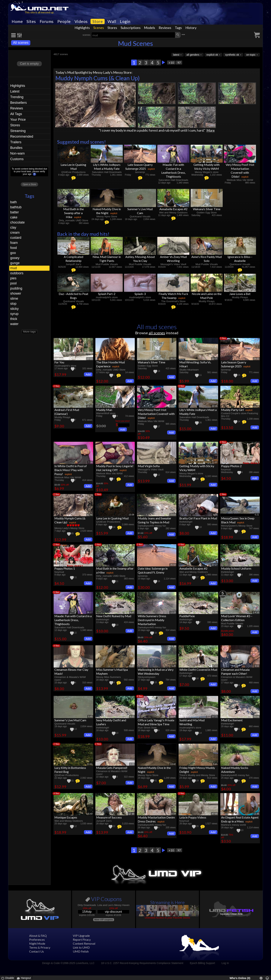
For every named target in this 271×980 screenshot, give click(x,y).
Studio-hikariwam (189, 370)
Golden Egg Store (207, 213)
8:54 (215, 612)
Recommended (22, 136)
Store (98, 21)
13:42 (173, 764)
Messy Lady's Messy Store (112, 72)
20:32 (90, 359)
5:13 (215, 666)
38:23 (173, 359)
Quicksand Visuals (140, 216)
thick (14, 319)
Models (150, 28)
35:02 (173, 565)
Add (88, 374)
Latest (15, 91)
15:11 (131, 359)
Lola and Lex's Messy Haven (113, 905)
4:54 (257, 764)
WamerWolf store (106, 413)
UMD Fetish (81, 951)
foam (14, 243)
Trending (17, 97)
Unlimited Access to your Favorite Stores (167, 918)
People (64, 21)
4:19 (90, 666)
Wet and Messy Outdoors (173, 213)
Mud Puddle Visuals (107, 264)
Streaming (18, 131)
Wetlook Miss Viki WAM (240, 180)
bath (13, 202)
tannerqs (140, 172)
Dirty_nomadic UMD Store (74, 220)
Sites (31, 21)
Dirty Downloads (87, 905)
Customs (17, 159)
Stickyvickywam (147, 677)
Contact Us (37, 951)
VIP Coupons (104, 900)
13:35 (256, 814)
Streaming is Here (167, 902)
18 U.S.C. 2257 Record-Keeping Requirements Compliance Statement (142, 963)
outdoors (17, 273)
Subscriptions (131, 28)
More (211, 130)
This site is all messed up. (39, 12)
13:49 (131, 814)
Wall (112, 21)
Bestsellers (18, 103)
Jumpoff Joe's (73, 264)
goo (13, 253)
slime (14, 299)
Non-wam (17, 153)
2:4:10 (256, 612)
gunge (15, 263)
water (14, 324)
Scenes (99, 28)
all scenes (157, 333)
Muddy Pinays (207, 301)
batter (14, 212)
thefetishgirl (186, 522)
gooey (15, 258)
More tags (29, 332)
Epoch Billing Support (202, 963)
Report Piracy (82, 939)
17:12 (173, 462)
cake (14, 217)
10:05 (256, 717)
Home (17, 21)
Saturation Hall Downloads (107, 172)
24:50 (256, 359)
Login (125, 21)
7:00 (90, 462)
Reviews (165, 28)
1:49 (132, 406)
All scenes (21, 43)
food (13, 248)
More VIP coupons (104, 920)
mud (13, 268)
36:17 (90, 612)
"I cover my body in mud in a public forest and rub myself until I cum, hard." (152, 130)
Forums (47, 21)
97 (179, 63)
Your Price (18, 120)
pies (13, 278)
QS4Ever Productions (73, 172)
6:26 (215, 515)
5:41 (215, 764)
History (191, 28)
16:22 (90, 406)
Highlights (82, 28)
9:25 (132, 717)
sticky (14, 309)
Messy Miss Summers (108, 677)
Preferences (37, 939)
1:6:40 (89, 814)
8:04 (174, 814)
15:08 (131, 515)
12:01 (90, 764)
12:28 (173, 406)
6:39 (132, 462)
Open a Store (29, 184)
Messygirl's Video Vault (173, 264)
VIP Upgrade (81, 936)
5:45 (174, 666)
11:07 (215, 462)
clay (13, 227)
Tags (178, 28)
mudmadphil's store (107, 297)
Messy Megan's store (207, 172)
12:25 (256, 565)
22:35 (215, 406)
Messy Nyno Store (107, 216)
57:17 (215, 565)
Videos (81, 21)
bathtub (16, 207)
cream (15, 233)
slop (13, 304)
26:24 (256, 406)
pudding (16, 288)
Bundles (16, 148)
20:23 (215, 717)
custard (16, 238)
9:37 (132, 612)
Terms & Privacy (40, 947)
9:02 (257, 666)
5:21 (257, 515)
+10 (171, 63)
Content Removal (84, 943)
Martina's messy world (234, 825)
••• (183, 34)
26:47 (131, 666)
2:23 (132, 764)
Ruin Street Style (147, 728)
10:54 (173, 515)
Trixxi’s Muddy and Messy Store (197, 775)
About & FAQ (38, 936)
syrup (14, 314)
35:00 (173, 717)
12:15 (173, 612)
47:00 (215, 814)
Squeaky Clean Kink (231, 914)
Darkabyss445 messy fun (152, 526)
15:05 (215, 359)
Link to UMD (81, 947)
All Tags (16, 114)
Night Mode (37, 943)
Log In (225, 963)
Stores (112, 28)
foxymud (226, 470)
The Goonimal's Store (173, 301)
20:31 (90, 515)
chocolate (17, 222)
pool (13, 283)
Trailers (16, 142)
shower (16, 293)
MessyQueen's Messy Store (237, 526)
